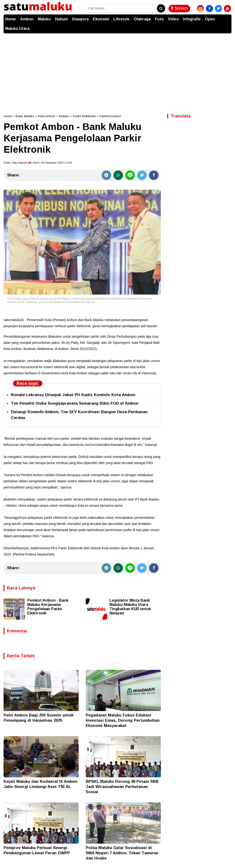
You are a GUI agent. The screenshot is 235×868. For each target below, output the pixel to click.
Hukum (61, 19)
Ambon (27, 19)
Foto (159, 19)
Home (11, 19)
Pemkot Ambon (110, 116)
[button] (227, 17)
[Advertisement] (117, 69)
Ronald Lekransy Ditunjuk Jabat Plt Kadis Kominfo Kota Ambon (73, 395)
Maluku (44, 19)
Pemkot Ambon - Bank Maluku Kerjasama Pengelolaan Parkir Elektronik (48, 607)
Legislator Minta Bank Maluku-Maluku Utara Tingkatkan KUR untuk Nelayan (130, 607)
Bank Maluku (25, 116)
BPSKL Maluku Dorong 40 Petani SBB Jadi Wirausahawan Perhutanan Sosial (122, 787)
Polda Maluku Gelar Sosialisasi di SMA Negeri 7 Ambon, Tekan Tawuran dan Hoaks (122, 853)
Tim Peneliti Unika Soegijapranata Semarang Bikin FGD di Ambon (75, 403)
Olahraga (142, 19)
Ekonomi (101, 19)
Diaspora (80, 19)
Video (173, 19)
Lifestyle (121, 19)
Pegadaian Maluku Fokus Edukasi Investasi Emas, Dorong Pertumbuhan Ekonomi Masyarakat (123, 720)
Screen (179, 8)
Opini (210, 19)
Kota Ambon (47, 116)
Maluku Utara (17, 29)
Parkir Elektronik (84, 116)
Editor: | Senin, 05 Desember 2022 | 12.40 (38, 163)
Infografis (192, 19)
